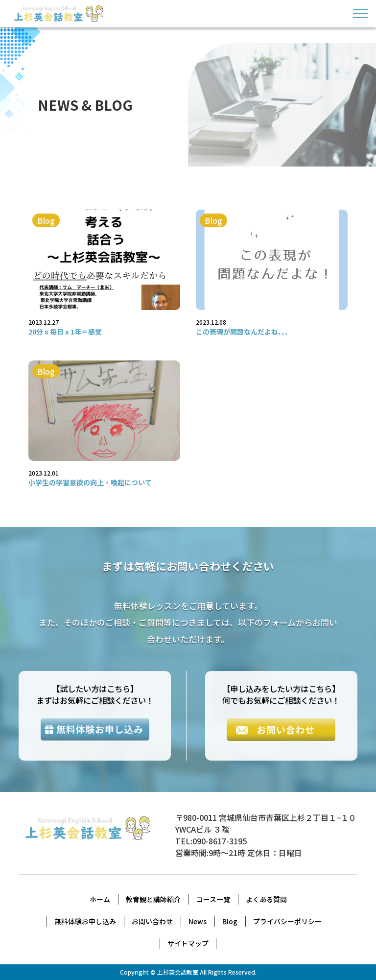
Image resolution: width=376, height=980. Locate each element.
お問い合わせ (152, 921)
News (198, 921)
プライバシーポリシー (287, 921)
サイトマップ (188, 943)
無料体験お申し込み (85, 921)
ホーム (100, 899)
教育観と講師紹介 (153, 899)
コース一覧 (213, 899)
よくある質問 (266, 899)
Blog (230, 921)
